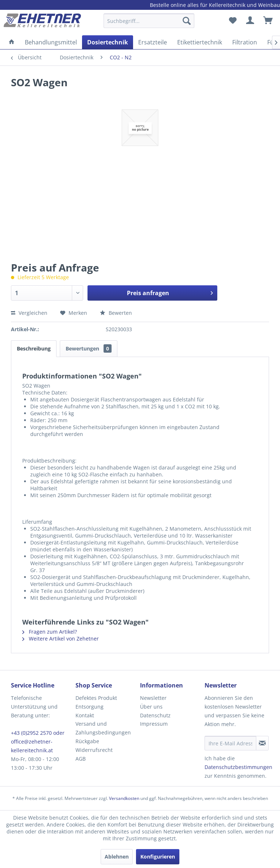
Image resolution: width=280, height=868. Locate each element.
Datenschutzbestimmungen (238, 767)
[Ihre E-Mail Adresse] (230, 743)
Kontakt (85, 715)
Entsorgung (90, 707)
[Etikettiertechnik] (200, 42)
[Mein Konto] (250, 21)
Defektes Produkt (96, 698)
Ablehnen (117, 857)
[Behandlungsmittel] (51, 42)
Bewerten (116, 313)
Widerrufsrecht (94, 750)
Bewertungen (89, 348)
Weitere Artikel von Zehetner (61, 639)
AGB (81, 759)
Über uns (151, 707)
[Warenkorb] (268, 21)
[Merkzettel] (233, 21)
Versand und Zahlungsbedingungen (103, 728)
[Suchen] (187, 21)
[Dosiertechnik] (108, 42)
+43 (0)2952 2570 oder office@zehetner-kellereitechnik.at (38, 742)
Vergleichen (29, 313)
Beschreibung (34, 348)
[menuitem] (149, 24)
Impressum (154, 724)
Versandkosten (124, 798)
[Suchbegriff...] (149, 21)
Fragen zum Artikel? (50, 632)
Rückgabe (87, 741)
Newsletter (153, 698)
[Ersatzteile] (153, 42)
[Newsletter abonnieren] (262, 743)
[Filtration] (245, 42)
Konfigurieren (158, 857)
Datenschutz (155, 715)
